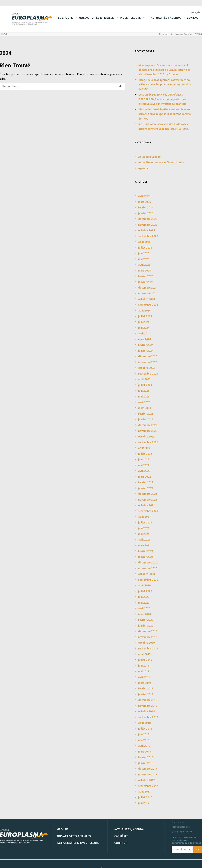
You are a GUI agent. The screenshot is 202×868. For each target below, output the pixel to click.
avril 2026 (144, 192)
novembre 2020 (148, 565)
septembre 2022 (148, 439)
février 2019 (146, 685)
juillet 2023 (145, 382)
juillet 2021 (145, 519)
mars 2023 (144, 404)
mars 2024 (144, 336)
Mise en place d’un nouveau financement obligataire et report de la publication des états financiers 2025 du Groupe (164, 66)
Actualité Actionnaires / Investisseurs (161, 159)
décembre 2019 (148, 628)
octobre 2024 (146, 296)
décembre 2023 (148, 353)
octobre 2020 (146, 570)
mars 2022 (144, 473)
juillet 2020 (145, 588)
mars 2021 (144, 542)
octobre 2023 (146, 364)
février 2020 (146, 616)
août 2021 (144, 513)
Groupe (62, 826)
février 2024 (146, 341)
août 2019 (144, 651)
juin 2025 (144, 250)
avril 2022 (144, 467)
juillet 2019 (145, 656)
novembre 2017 (148, 771)
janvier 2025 (146, 278)
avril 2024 (144, 330)
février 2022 (146, 479)
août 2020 (144, 582)
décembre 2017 (148, 765)
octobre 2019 (146, 639)
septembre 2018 (148, 714)
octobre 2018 (146, 708)
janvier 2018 (146, 759)
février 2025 (146, 273)
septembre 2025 (148, 233)
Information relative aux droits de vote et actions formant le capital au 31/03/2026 (164, 123)
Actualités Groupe (149, 153)
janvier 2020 (146, 622)
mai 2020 (144, 599)
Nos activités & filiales (96, 18)
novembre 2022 (148, 427)
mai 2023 (144, 393)
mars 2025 (144, 267)
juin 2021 (144, 525)
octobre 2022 (146, 433)
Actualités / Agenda (166, 18)
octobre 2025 (146, 227)
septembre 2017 (148, 782)
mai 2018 (144, 737)
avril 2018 (144, 742)
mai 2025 (144, 256)
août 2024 (144, 307)
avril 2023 (144, 399)
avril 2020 (144, 605)
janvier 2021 (146, 553)
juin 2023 (144, 387)
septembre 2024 (148, 301)
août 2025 (144, 238)
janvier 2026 (146, 210)
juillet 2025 (145, 244)
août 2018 (144, 719)
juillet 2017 (145, 794)
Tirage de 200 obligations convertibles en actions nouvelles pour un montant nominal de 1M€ (165, 110)
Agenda (143, 165)
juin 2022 (144, 456)
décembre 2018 (148, 696)
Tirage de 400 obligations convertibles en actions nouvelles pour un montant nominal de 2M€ (165, 81)
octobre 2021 (146, 502)
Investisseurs (132, 18)
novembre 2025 (148, 221)
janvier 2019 (146, 691)
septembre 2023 (148, 370)
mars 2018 (144, 748)
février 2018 (146, 754)
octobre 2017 (146, 777)
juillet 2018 (145, 725)
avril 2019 (144, 673)
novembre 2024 (148, 290)
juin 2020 (144, 593)
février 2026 (146, 204)
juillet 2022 (145, 450)
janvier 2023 (146, 416)
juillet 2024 (145, 313)
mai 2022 (144, 462)
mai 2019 (144, 668)
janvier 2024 (146, 347)
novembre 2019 (148, 633)
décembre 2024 (148, 284)
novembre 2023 (148, 359)
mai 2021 (144, 530)
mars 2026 (144, 198)
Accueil (163, 30)
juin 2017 (144, 799)
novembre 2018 (148, 702)
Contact (121, 839)
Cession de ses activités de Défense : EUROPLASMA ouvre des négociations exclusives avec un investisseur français (162, 96)
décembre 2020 (148, 559)
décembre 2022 (148, 422)
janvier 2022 (146, 485)
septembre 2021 (148, 508)
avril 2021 (144, 536)
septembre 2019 (148, 645)
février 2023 (146, 410)
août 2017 (144, 788)
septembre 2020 (148, 576)
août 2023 (144, 376)
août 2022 (144, 444)
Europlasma (101, 865)
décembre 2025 (148, 215)
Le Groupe (65, 18)
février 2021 (146, 547)
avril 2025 (144, 261)
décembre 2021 (148, 490)
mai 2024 (144, 324)
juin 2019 (144, 662)
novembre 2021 (148, 496)
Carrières (121, 833)
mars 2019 (144, 679)
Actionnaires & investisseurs (78, 839)
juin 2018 (144, 731)
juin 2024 (144, 318)
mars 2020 (144, 611)
